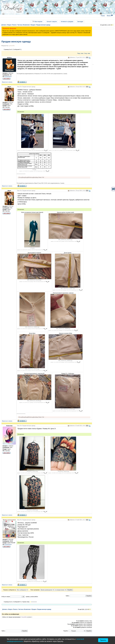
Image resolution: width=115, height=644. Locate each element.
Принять (103, 640)
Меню (110, 16)
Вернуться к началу (7, 82)
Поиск (103, 16)
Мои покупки (37, 22)
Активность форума (67, 22)
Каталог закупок (52, 22)
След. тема (87, 53)
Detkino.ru (5, 2)
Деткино (4, 25)
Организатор (8, 76)
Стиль (110, 2)
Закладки (80, 22)
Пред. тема (80, 53)
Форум (9, 25)
